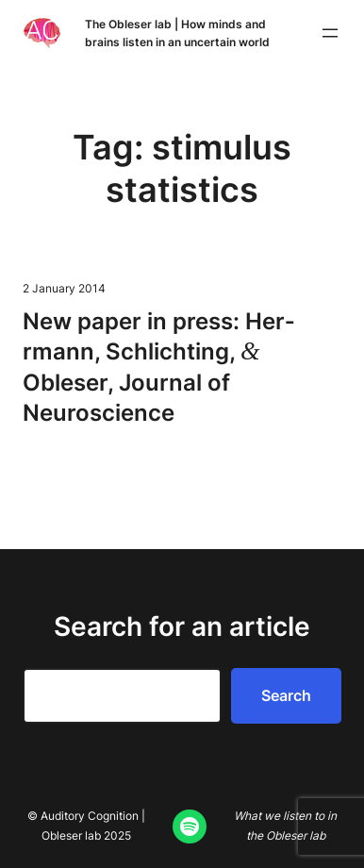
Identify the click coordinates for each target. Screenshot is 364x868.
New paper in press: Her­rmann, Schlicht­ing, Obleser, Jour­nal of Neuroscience (158, 367)
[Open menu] (330, 33)
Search (286, 695)
